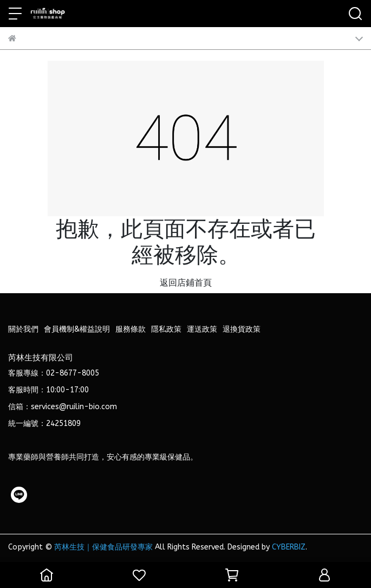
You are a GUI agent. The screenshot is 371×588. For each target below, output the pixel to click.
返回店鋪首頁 (186, 283)
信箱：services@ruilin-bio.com (63, 407)
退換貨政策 (242, 329)
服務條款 (131, 329)
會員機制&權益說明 (77, 329)
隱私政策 (166, 329)
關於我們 (23, 329)
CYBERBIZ (289, 547)
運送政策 (202, 329)
